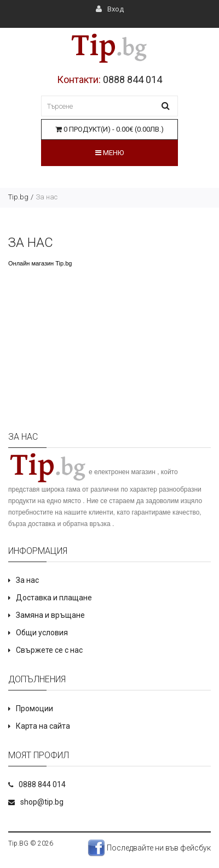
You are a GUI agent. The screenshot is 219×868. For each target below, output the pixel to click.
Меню (109, 153)
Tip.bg (18, 197)
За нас (47, 197)
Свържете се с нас (49, 650)
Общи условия (42, 633)
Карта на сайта (43, 726)
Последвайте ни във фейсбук (149, 848)
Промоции (34, 708)
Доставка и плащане (54, 598)
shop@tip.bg (42, 802)
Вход (110, 9)
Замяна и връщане (50, 615)
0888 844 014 (132, 79)
